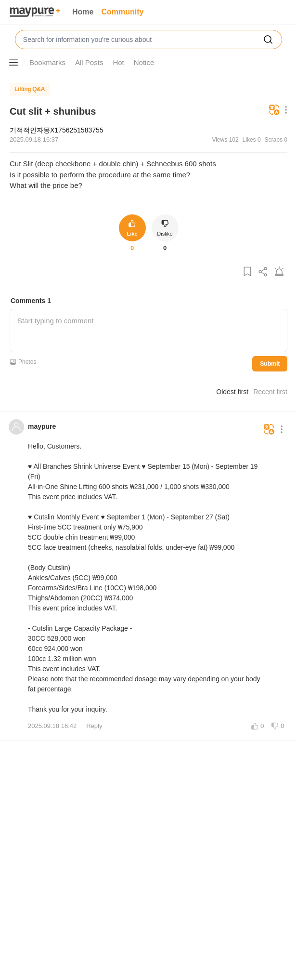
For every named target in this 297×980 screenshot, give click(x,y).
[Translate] (274, 111)
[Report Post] (279, 272)
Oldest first (232, 392)
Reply (94, 726)
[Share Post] (263, 272)
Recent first (270, 392)
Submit (270, 364)
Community (122, 12)
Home (83, 12)
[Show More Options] (13, 63)
